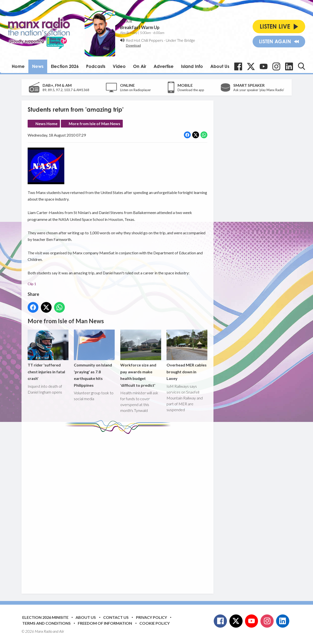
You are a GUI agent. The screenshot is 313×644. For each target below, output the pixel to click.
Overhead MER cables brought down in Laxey (187, 355)
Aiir (62, 631)
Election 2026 (65, 66)
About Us (220, 66)
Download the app (191, 90)
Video (119, 66)
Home (18, 66)
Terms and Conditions (46, 623)
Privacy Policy (151, 617)
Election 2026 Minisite (45, 617)
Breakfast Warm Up (140, 27)
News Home (46, 123)
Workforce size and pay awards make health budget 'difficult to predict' (140, 359)
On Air (140, 66)
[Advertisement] (119, 510)
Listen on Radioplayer (135, 90)
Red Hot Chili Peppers (145, 40)
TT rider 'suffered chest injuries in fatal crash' (48, 355)
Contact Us (116, 617)
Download (133, 45)
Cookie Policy (155, 623)
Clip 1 (32, 284)
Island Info (192, 66)
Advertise (164, 66)
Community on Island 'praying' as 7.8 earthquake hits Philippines (94, 359)
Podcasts (96, 66)
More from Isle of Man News (95, 123)
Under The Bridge (180, 40)
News (38, 66)
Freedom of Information (105, 623)
